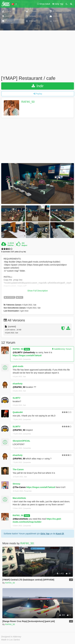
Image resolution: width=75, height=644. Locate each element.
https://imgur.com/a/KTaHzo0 (27, 355)
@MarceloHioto (20, 519)
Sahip (27, 349)
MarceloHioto (19, 498)
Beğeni (24, 245)
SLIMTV (16, 398)
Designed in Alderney (11, 637)
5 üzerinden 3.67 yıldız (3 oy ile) (14, 252)
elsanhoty (18, 384)
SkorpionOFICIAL (21, 441)
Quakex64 (18, 412)
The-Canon (18, 469)
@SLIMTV (18, 352)
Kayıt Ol (60, 534)
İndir (38, 86)
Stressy (16, 484)
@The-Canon (19, 487)
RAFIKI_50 (28, 102)
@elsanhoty (29, 352)
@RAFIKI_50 (19, 387)
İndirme (11, 245)
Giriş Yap (45, 534)
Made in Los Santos (11, 640)
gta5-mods (18, 366)
